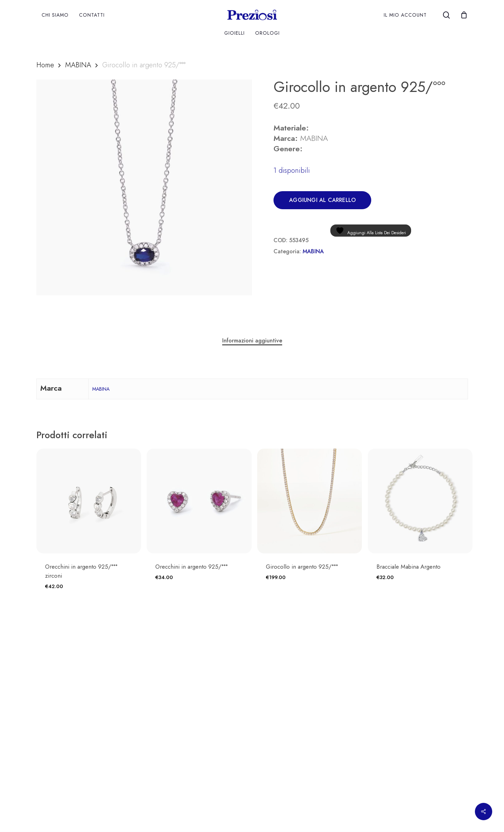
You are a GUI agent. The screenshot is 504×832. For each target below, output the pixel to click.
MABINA (78, 65)
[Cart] (464, 15)
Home (45, 65)
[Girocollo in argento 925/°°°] (310, 501)
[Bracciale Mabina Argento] (420, 501)
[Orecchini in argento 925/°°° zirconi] (89, 501)
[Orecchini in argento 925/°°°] (199, 501)
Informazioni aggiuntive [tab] (252, 341)
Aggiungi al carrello (322, 200)
